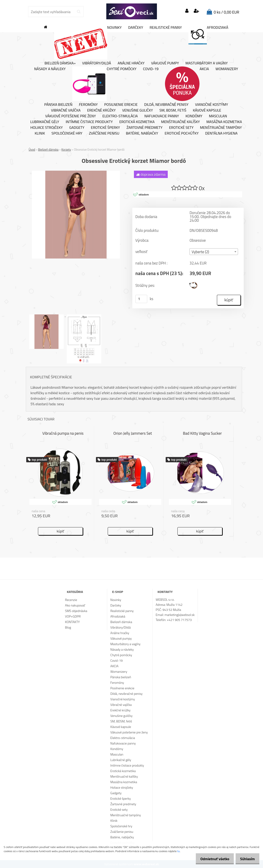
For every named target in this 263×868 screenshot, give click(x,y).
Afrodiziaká (208, 35)
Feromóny (88, 105)
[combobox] (214, 252)
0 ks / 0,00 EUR (227, 12)
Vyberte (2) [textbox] (200, 252)
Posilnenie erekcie (121, 105)
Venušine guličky (137, 110)
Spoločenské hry (67, 133)
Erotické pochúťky (182, 133)
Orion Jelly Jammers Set (133, 434)
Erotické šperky (105, 128)
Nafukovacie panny (162, 116)
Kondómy (194, 116)
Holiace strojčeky (46, 128)
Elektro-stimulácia (120, 116)
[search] (79, 12)
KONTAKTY (72, 622)
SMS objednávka (76, 611)
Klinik (40, 133)
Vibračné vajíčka (66, 110)
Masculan (218, 116)
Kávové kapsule (207, 110)
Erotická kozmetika (137, 122)
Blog (68, 627)
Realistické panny (166, 28)
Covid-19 (151, 69)
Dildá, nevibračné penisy (166, 105)
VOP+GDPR (73, 616)
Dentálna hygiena (221, 133)
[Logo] (132, 11)
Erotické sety (181, 128)
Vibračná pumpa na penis (63, 434)
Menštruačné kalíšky (180, 122)
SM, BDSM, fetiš (173, 110)
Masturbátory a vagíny (207, 63)
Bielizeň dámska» (60, 63)
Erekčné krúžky (101, 110)
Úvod (32, 149)
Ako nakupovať (75, 605)
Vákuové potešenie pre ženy (71, 116)
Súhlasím (246, 859)
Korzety (66, 149)
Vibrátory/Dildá (97, 63)
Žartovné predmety (145, 128)
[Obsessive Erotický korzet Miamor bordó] (76, 172)
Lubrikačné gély (45, 122)
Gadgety (77, 128)
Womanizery (227, 69)
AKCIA (187, 84)
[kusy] (141, 299)
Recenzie (71, 600)
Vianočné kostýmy (212, 105)
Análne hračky (131, 63)
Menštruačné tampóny (221, 128)
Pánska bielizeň (58, 105)
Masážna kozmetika (224, 122)
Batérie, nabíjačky (142, 133)
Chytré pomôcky (104, 84)
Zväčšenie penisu (104, 133)
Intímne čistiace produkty (89, 122)
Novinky (88, 42)
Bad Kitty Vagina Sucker (202, 434)
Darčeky (136, 28)
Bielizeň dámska (48, 149)
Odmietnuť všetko (211, 859)
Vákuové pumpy (165, 63)
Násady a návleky (50, 69)
